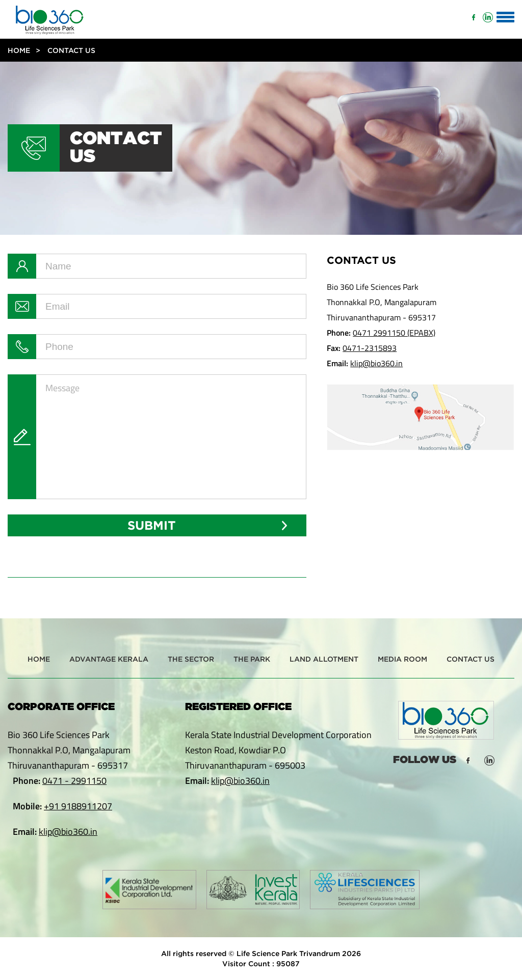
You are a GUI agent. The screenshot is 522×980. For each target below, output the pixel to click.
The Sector (191, 659)
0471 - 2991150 (74, 781)
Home (19, 50)
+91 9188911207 (78, 806)
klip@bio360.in (376, 363)
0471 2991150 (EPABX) (394, 333)
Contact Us (471, 659)
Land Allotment (324, 659)
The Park (252, 659)
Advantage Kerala (109, 659)
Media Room (402, 659)
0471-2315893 (370, 348)
